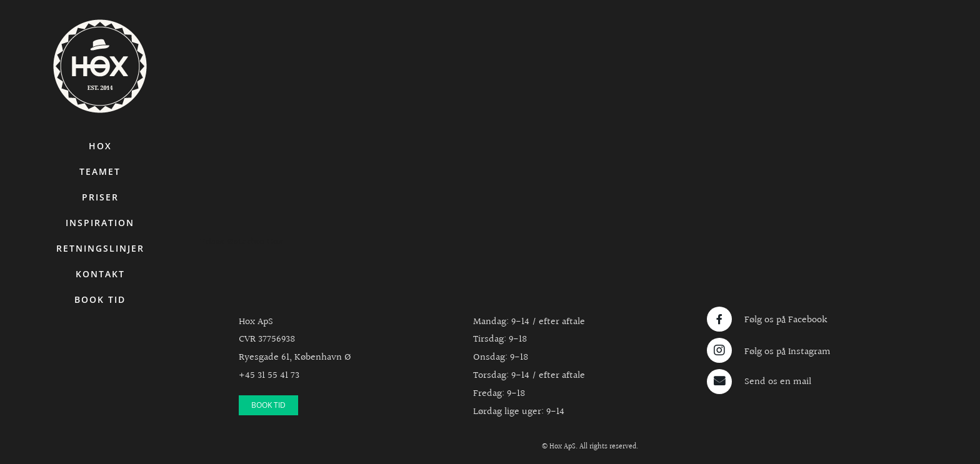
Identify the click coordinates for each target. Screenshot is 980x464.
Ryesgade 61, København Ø (295, 358)
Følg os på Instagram (787, 352)
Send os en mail (778, 382)
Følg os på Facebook (786, 320)
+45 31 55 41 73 (269, 376)
